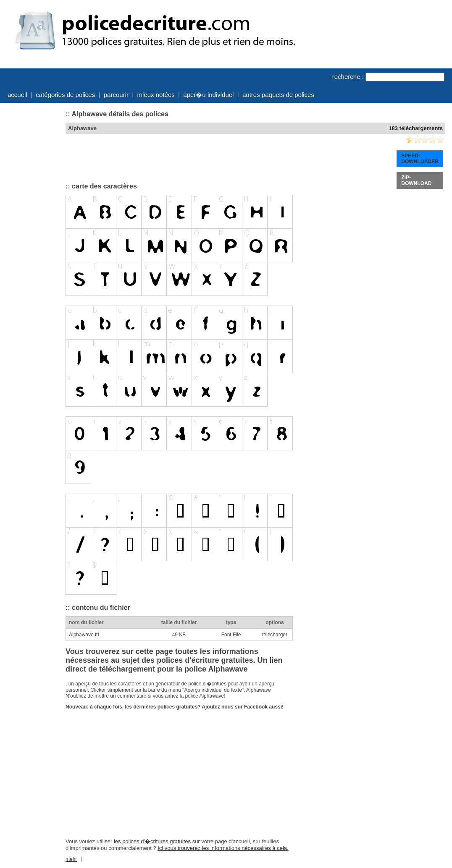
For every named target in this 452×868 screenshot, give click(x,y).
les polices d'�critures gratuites (152, 841)
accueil (17, 95)
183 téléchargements (416, 128)
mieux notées (156, 95)
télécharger (275, 635)
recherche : (348, 77)
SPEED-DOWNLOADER (420, 159)
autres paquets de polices (278, 95)
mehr (71, 859)
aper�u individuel (208, 95)
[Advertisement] (32, 232)
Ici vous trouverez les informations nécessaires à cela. (223, 848)
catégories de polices (65, 95)
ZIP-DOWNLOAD (416, 180)
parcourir (116, 95)
